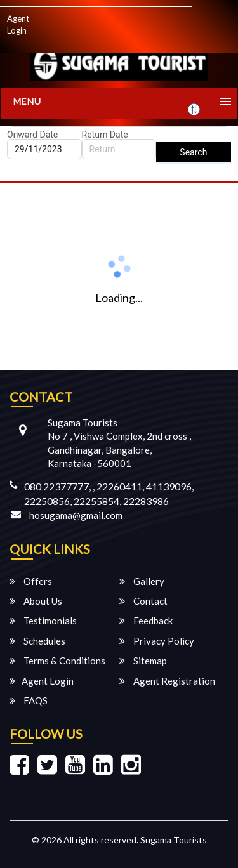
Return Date (105, 135)
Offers (31, 581)
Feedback (146, 621)
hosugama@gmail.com (76, 515)
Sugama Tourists (174, 840)
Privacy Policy (157, 641)
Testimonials (43, 621)
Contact (143, 601)
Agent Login (18, 24)
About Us (36, 601)
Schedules (37, 641)
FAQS (29, 700)
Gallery (142, 581)
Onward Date (32, 135)
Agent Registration (167, 681)
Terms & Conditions (57, 661)
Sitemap (143, 661)
